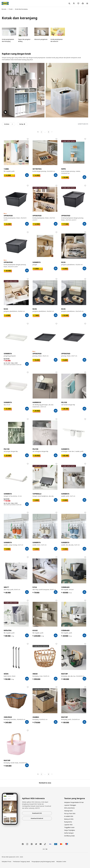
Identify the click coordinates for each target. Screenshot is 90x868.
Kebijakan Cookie (61, 862)
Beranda (4, 9)
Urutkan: (7, 124)
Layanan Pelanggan (70, 805)
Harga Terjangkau (70, 830)
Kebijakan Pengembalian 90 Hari (74, 802)
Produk (11, 9)
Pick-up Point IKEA (70, 813)
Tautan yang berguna (75, 798)
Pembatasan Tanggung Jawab (21, 862)
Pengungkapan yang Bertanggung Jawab (43, 862)
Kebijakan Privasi (7, 862)
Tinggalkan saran (69, 827)
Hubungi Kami (68, 811)
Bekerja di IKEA (69, 819)
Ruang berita (68, 822)
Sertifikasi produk (69, 836)
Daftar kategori (69, 833)
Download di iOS (37, 813)
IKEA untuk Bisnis (69, 808)
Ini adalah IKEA (69, 816)
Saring (22, 124)
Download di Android (37, 818)
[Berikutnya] (52, 132)
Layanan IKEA (68, 825)
